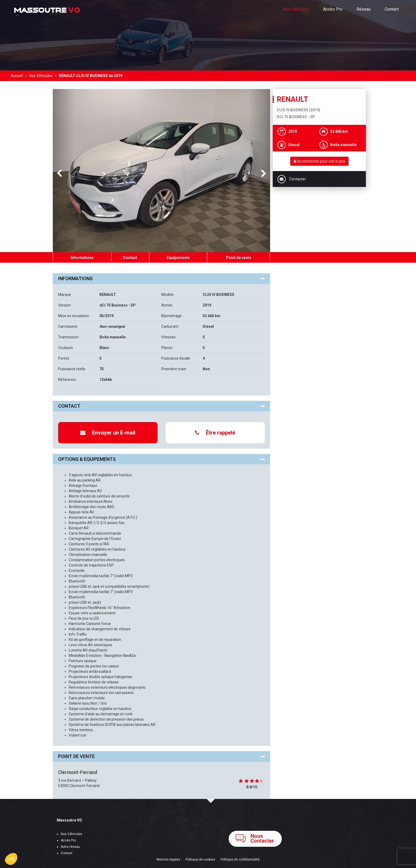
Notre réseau (70, 847)
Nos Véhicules (71, 834)
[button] (11, 859)
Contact (392, 9)
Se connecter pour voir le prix (319, 161)
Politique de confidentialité (240, 860)
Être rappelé (215, 433)
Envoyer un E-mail (108, 433)
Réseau (364, 9)
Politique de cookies (200, 860)
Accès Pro (333, 9)
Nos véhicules (296, 9)
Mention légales (168, 860)
